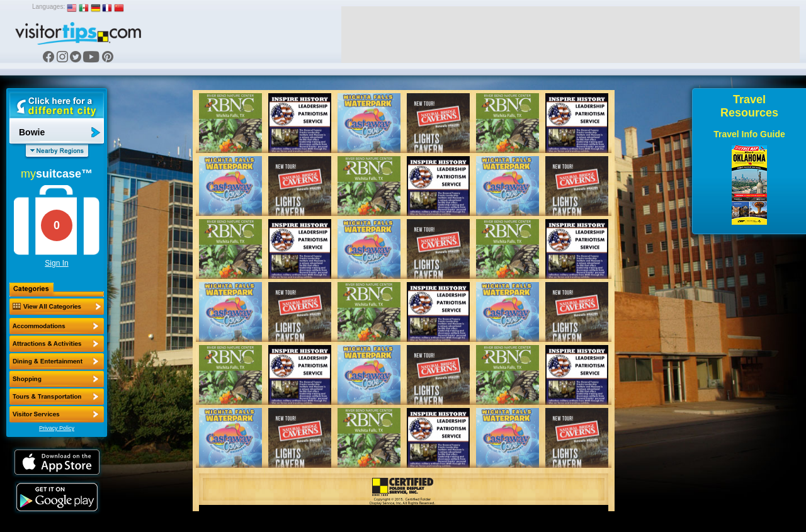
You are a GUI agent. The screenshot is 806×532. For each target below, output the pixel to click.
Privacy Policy (57, 428)
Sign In (56, 263)
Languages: (48, 7)
